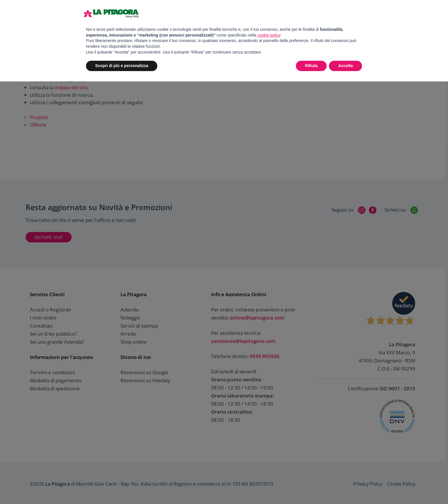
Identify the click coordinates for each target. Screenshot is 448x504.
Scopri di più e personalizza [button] (122, 66)
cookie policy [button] (269, 35)
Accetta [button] (345, 66)
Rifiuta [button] (311, 66)
